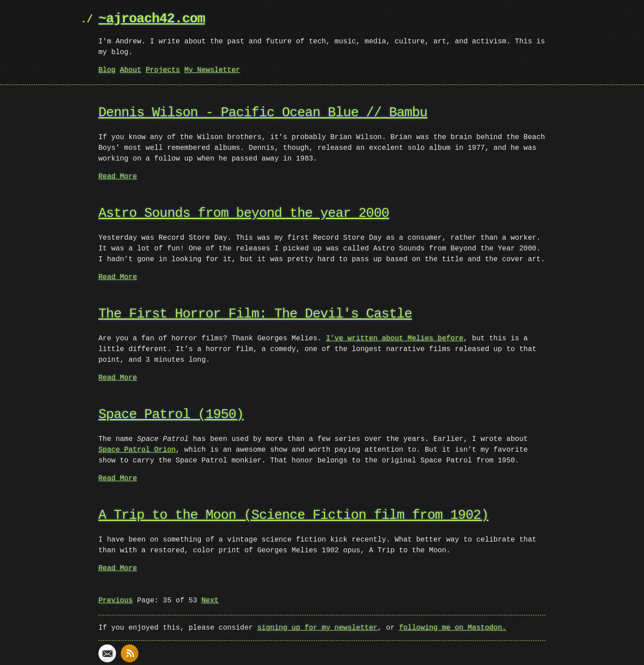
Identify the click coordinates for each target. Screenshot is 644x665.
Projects (163, 70)
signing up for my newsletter (317, 628)
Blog (107, 70)
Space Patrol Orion (137, 450)
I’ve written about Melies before (395, 339)
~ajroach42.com (152, 19)
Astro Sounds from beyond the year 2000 (244, 214)
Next (210, 601)
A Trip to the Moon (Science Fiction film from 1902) (293, 515)
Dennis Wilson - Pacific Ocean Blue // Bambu (263, 113)
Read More (118, 177)
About (131, 70)
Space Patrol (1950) (171, 415)
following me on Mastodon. (453, 628)
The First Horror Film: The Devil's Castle (255, 314)
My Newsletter (212, 70)
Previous (116, 601)
